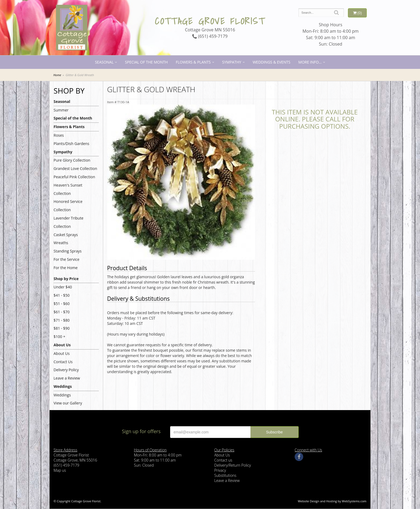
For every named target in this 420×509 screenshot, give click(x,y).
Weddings (63, 386)
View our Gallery (68, 403)
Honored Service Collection (68, 206)
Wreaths (61, 243)
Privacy (220, 470)
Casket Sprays (66, 235)
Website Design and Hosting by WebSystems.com (332, 501)
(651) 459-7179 (210, 36)
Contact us (223, 460)
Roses (59, 135)
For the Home (66, 268)
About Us (62, 345)
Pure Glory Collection (72, 160)
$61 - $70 (62, 312)
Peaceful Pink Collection (74, 177)
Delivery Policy (66, 370)
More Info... (310, 62)
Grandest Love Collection (75, 168)
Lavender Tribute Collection (68, 222)
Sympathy (232, 62)
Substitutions (225, 475)
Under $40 (63, 287)
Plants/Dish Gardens (71, 144)
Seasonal (104, 62)
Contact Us (63, 362)
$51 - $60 (62, 304)
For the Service (66, 259)
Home (57, 75)
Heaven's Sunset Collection (68, 189)
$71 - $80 (62, 320)
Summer (61, 110)
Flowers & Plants (193, 62)
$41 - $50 (62, 295)
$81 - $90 (62, 328)
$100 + (59, 337)
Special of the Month (147, 62)
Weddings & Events (271, 62)
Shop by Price (66, 279)
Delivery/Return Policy (233, 465)
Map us (60, 470)
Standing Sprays (67, 251)
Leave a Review (67, 378)
